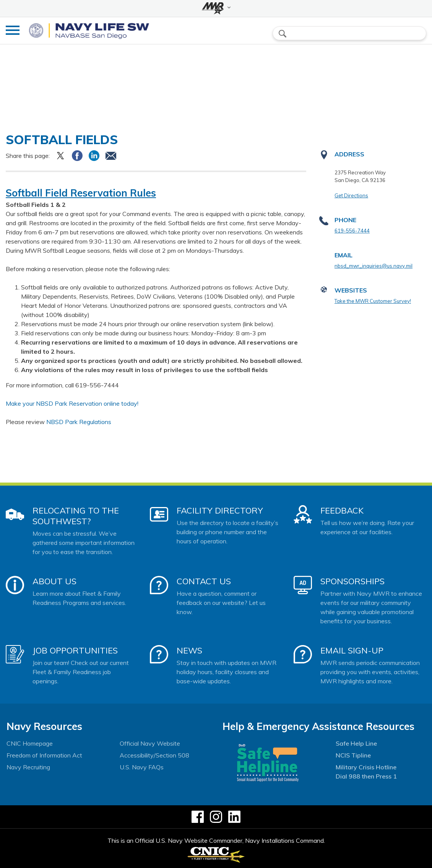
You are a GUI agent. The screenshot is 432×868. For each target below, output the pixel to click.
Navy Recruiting (28, 767)
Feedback (342, 510)
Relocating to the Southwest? (76, 516)
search (283, 34)
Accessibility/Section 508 (154, 755)
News (189, 650)
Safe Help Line (356, 743)
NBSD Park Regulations (79, 422)
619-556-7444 (352, 231)
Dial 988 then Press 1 (366, 776)
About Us (54, 581)
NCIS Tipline (353, 755)
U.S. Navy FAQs (142, 767)
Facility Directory (220, 510)
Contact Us (204, 581)
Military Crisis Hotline (366, 767)
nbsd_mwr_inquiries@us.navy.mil (374, 266)
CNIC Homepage (30, 743)
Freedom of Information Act (44, 755)
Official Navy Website (150, 743)
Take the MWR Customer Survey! (373, 301)
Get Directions (351, 195)
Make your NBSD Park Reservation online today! (72, 403)
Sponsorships (352, 581)
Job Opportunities (75, 650)
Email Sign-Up (352, 650)
